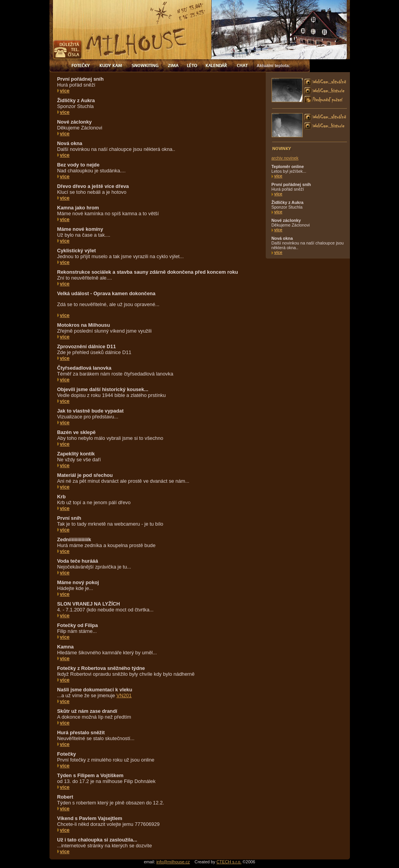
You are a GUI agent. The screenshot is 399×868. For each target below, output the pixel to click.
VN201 (124, 695)
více (65, 91)
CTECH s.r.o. (229, 862)
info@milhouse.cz (173, 862)
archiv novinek (285, 158)
